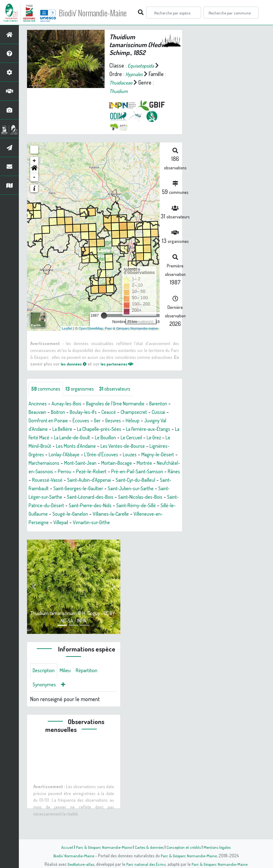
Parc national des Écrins (145, 864)
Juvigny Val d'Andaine (96, 430)
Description (45, 689)
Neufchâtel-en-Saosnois (56, 481)
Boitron (87, 413)
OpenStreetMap (91, 328)
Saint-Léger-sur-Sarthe (112, 506)
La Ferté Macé (128, 438)
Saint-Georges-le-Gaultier (149, 497)
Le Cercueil (87, 447)
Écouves (143, 421)
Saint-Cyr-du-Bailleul (52, 497)
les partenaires (123, 364)
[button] (34, 169)
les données (75, 364)
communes (47, 389)
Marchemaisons (46, 472)
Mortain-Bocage (128, 472)
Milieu (69, 689)
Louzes (120, 464)
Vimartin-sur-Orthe (71, 540)
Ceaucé (145, 413)
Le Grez (112, 447)
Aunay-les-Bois (71, 404)
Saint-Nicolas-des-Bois (78, 514)
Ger (161, 421)
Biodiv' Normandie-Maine (103, 13)
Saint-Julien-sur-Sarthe (55, 506)
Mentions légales (222, 847)
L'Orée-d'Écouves (88, 464)
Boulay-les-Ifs (116, 413)
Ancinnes (39, 404)
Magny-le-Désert (151, 464)
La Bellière (136, 430)
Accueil (62, 847)
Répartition (93, 689)
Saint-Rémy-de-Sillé (91, 523)
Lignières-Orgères (145, 455)
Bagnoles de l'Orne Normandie (126, 404)
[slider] (104, 316)
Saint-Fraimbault (98, 497)
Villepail (37, 540)
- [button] (34, 177)
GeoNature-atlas (77, 864)
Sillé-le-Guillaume (138, 523)
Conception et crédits (186, 847)
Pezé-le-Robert (125, 481)
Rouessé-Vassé (100, 489)
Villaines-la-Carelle (79, 531)
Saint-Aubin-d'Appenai (146, 489)
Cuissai (71, 421)
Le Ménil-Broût (141, 447)
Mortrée (159, 472)
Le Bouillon (57, 447)
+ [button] (34, 161)
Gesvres (38, 430)
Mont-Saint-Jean (87, 472)
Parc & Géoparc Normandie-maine (131, 328)
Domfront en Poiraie (106, 421)
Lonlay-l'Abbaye (46, 464)
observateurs (124, 389)
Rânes (71, 489)
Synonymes (46, 704)
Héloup (59, 430)
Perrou (95, 481)
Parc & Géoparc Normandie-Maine (101, 847)
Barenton (39, 413)
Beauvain (64, 413)
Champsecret (44, 421)
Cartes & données (149, 847)
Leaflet (67, 328)
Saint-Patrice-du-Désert (135, 514)
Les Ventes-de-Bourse (95, 455)
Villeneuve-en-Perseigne (132, 531)
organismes (85, 389)
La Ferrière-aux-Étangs (82, 438)
